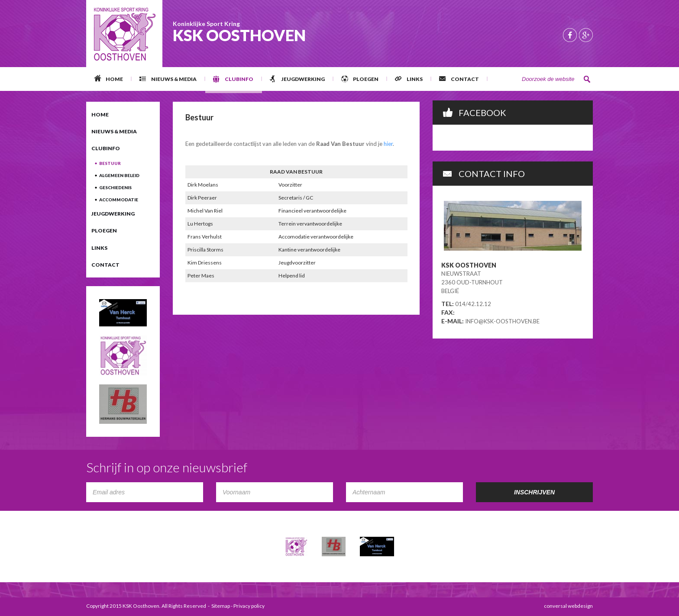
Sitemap (221, 606)
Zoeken (587, 79)
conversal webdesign (568, 606)
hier (388, 144)
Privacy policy (249, 606)
